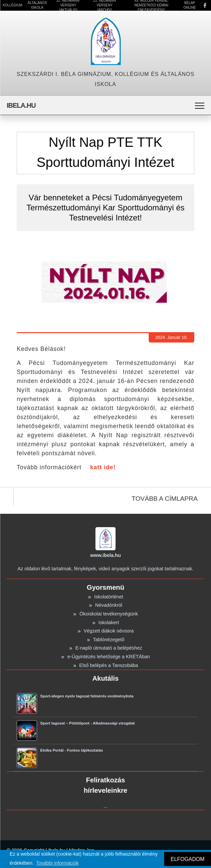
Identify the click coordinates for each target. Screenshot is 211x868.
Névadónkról (105, 605)
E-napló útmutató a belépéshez (105, 648)
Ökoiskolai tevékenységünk (105, 614)
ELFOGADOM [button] (187, 859)
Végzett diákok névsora (106, 631)
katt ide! (103, 467)
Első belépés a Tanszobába (106, 665)
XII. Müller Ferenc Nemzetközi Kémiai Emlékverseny (151, 5)
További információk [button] (57, 863)
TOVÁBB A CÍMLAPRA (165, 499)
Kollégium (12, 5)
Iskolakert (106, 622)
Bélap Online (190, 5)
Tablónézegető (105, 640)
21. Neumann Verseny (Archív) (105, 5)
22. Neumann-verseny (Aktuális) (68, 5)
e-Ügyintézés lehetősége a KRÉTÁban (105, 657)
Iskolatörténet (105, 597)
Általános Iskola (37, 5)
